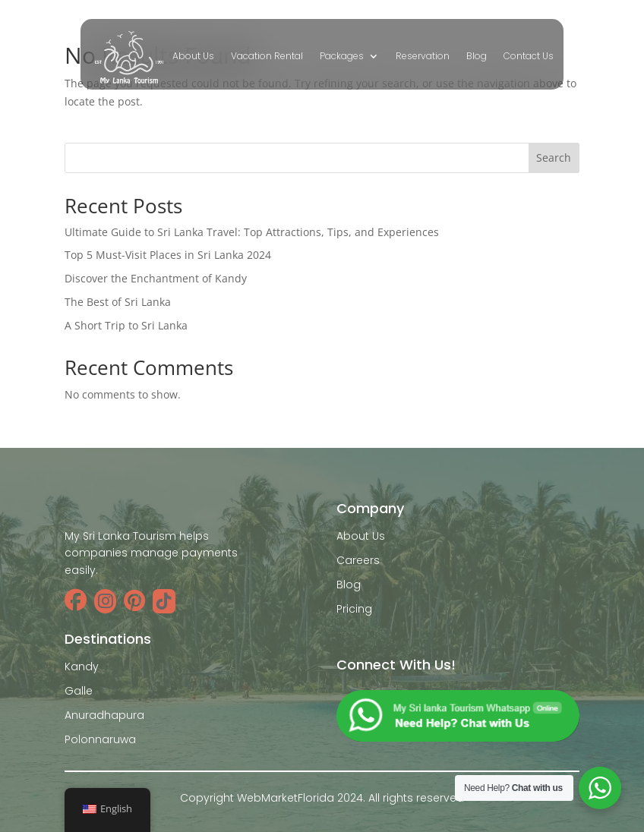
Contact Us (529, 57)
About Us (193, 57)
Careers (358, 560)
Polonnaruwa (100, 739)
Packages (342, 57)
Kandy (82, 667)
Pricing (354, 609)
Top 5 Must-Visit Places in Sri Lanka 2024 (168, 255)
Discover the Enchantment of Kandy (156, 278)
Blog (477, 57)
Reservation (423, 57)
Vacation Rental (267, 57)
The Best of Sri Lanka (118, 302)
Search (554, 158)
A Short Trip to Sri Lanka (126, 325)
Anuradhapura (104, 715)
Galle (79, 691)
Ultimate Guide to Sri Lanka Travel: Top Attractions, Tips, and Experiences (252, 232)
